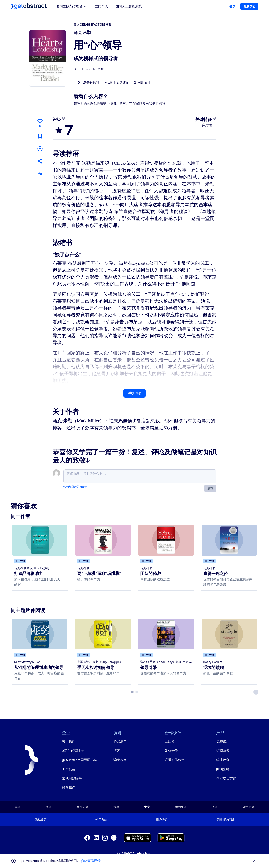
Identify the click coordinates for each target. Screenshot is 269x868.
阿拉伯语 (248, 807)
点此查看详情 (91, 861)
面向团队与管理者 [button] (72, 6)
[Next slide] (256, 692)
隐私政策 (41, 820)
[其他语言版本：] (40, 173)
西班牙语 (82, 807)
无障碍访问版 (225, 820)
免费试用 (223, 741)
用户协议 (162, 820)
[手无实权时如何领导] (103, 634)
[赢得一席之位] (229, 540)
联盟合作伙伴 (175, 760)
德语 (49, 807)
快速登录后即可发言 (75, 487)
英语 (18, 807)
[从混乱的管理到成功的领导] (40, 634)
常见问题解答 (72, 778)
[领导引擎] (166, 634)
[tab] (132, 692)
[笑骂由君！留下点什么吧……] (140, 476)
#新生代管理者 (73, 750)
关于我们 (69, 741)
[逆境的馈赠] (229, 634)
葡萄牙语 (181, 807)
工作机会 (69, 769)
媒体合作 (171, 750)
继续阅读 (134, 393)
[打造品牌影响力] (40, 540)
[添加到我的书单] (40, 148)
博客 (117, 750)
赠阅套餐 (223, 769)
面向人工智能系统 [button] (129, 6)
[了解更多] (64, 118)
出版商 (170, 741)
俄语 (116, 807)
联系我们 (69, 787)
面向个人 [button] (101, 6)
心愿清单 (120, 741)
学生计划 (223, 760)
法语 (215, 807)
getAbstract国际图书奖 (80, 760)
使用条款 (101, 820)
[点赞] (40, 122)
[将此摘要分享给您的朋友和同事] (40, 161)
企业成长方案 (226, 778)
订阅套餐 (223, 750)
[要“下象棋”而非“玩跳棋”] (103, 540)
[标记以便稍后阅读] (40, 136)
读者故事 (120, 760)
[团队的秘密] (166, 540)
